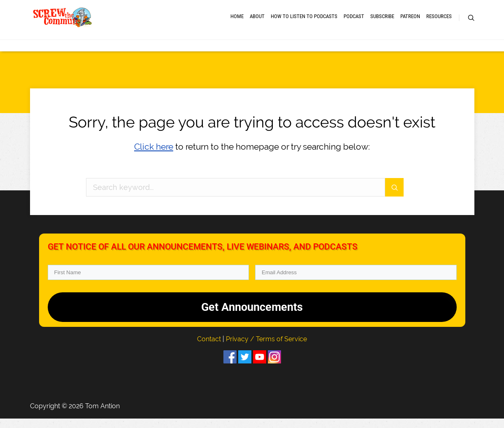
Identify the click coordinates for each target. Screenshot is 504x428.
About (257, 22)
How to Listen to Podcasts (304, 22)
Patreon (410, 22)
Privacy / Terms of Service (266, 348)
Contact (210, 348)
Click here (154, 156)
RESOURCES (439, 22)
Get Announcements (252, 316)
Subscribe (382, 22)
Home (237, 22)
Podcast (354, 22)
